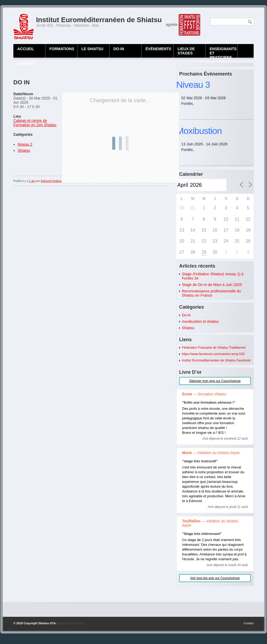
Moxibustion (199, 131)
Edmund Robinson (53, 181)
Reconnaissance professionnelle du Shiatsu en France (211, 293)
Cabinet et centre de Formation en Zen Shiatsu (35, 123)
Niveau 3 (193, 85)
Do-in (186, 315)
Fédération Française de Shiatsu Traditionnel (214, 348)
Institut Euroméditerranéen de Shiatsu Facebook (216, 360)
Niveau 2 (25, 144)
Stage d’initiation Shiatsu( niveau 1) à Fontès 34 (213, 276)
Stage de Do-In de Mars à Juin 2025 (212, 285)
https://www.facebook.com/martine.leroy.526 (213, 354)
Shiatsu (24, 150)
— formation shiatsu (204, 394)
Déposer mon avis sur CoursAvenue (215, 381)
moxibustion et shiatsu (200, 321)
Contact (249, 623)
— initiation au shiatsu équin (211, 453)
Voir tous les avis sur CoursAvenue (215, 578)
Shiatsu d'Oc (47, 623)
